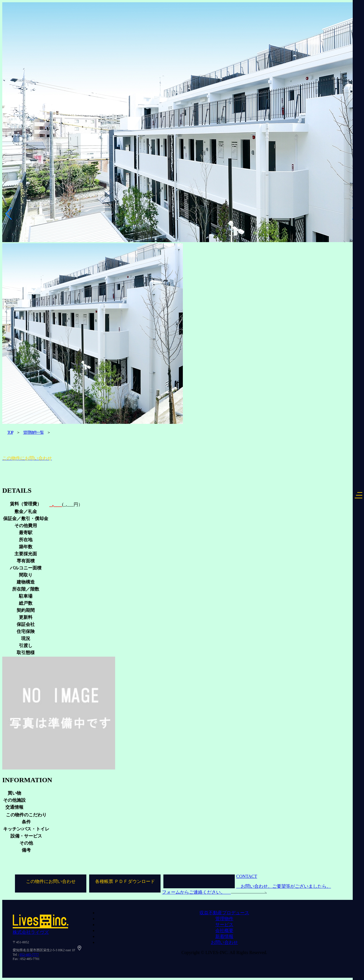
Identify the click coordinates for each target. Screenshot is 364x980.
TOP (10, 432)
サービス (224, 925)
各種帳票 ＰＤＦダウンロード (125, 881)
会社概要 (224, 930)
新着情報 (224, 936)
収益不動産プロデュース (224, 913)
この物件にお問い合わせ (51, 881)
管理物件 (224, 919)
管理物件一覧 (33, 432)
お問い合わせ (224, 942)
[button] (9, 214)
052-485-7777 (29, 955)
